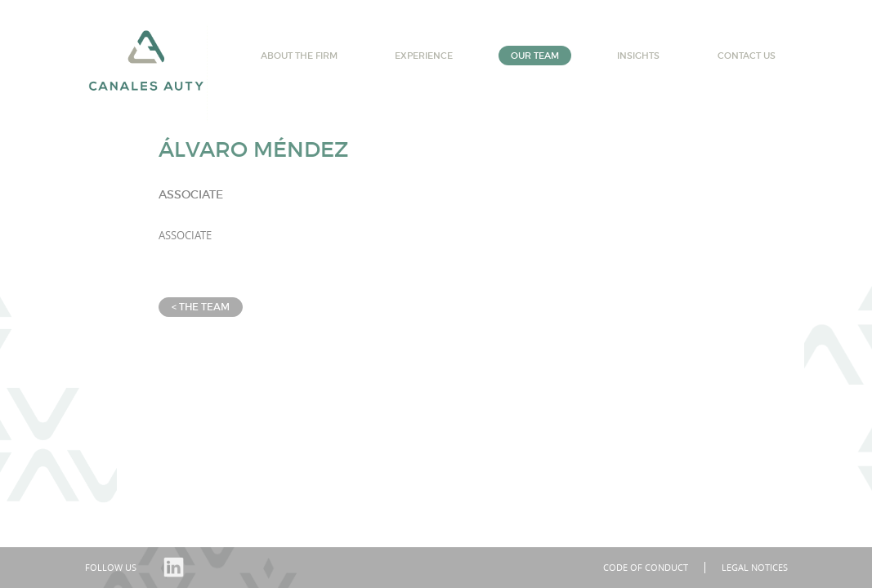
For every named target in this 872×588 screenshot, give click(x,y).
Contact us (747, 56)
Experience (424, 56)
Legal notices (755, 567)
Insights (638, 56)
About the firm (299, 56)
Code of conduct (646, 567)
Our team (535, 56)
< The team (201, 307)
